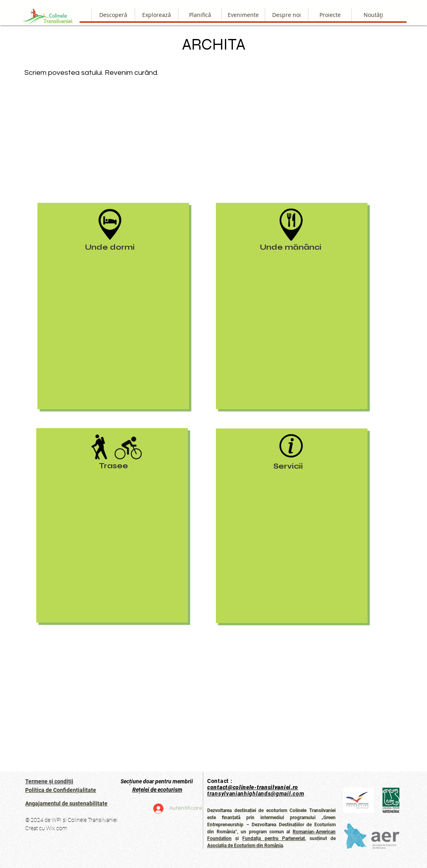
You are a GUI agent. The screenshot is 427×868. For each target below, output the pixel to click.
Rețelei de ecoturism (157, 790)
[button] (286, 15)
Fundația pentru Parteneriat (273, 838)
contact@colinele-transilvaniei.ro (253, 787)
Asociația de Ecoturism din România (245, 846)
